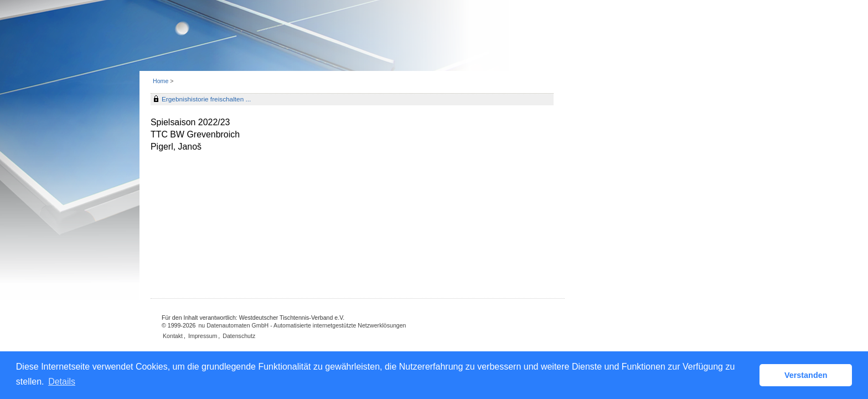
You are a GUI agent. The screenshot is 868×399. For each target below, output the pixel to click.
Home (161, 81)
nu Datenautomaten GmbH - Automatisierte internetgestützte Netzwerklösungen (302, 325)
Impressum (203, 336)
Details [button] (62, 382)
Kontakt (173, 336)
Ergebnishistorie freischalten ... (206, 99)
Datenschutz (239, 336)
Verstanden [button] (806, 375)
